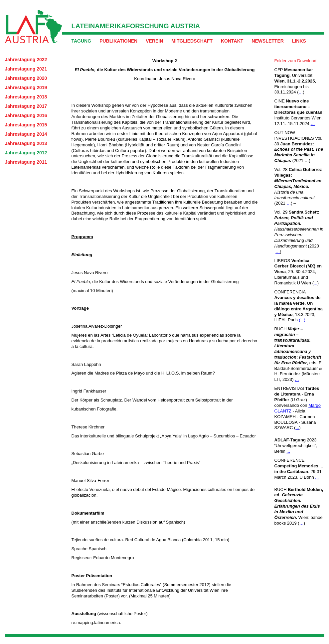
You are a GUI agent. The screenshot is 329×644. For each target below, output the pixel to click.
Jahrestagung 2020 (26, 78)
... (316, 283)
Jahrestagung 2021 (26, 69)
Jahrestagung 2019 (26, 87)
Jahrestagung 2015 (26, 125)
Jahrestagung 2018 (26, 97)
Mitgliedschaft (192, 41)
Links (299, 41)
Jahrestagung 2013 (26, 143)
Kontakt (232, 41)
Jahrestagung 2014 (26, 134)
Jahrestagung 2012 (26, 153)
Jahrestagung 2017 (26, 106)
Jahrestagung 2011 (26, 162)
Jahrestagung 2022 (26, 60)
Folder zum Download (295, 61)
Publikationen (118, 41)
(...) (302, 320)
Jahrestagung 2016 (26, 115)
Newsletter (267, 41)
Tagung (82, 41)
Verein (154, 41)
